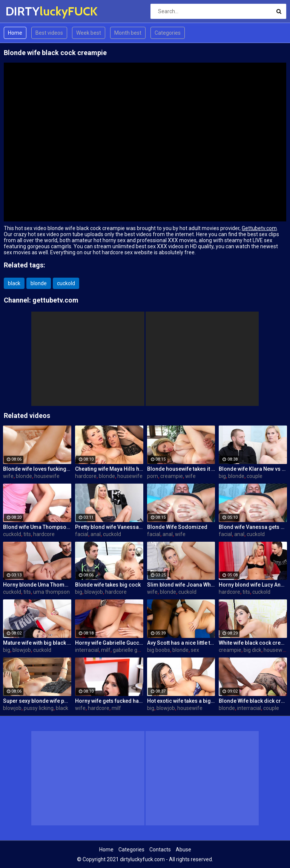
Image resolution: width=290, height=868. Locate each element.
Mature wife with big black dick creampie (37, 643)
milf (106, 650)
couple (255, 476)
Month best (128, 33)
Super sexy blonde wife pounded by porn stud (37, 701)
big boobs (159, 650)
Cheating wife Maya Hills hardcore (109, 469)
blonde (39, 283)
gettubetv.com (55, 300)
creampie (172, 476)
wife (8, 476)
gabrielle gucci (130, 650)
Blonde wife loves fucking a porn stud (37, 469)
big (222, 476)
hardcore (86, 476)
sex (195, 650)
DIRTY (25, 11)
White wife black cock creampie (253, 643)
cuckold (66, 283)
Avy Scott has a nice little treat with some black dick (181, 643)
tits (27, 534)
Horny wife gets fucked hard (109, 701)
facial (82, 534)
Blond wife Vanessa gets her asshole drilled (253, 527)
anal (96, 534)
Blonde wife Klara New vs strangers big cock (253, 469)
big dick (252, 650)
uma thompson (51, 592)
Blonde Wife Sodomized (177, 527)
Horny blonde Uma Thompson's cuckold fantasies (37, 585)
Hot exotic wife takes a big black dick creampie (181, 701)
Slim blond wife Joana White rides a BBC (181, 585)
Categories (168, 33)
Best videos (49, 33)
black (14, 283)
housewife (47, 476)
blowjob (94, 592)
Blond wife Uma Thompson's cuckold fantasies (37, 527)
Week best (89, 33)
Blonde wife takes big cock (108, 585)
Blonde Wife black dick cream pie (253, 701)
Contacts (160, 850)
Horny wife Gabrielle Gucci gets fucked (109, 643)
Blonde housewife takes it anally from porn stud (181, 469)
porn (153, 476)
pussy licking (39, 708)
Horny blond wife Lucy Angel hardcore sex (253, 585)
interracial (87, 650)
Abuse (183, 850)
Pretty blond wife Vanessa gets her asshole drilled (109, 527)
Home (15, 33)
